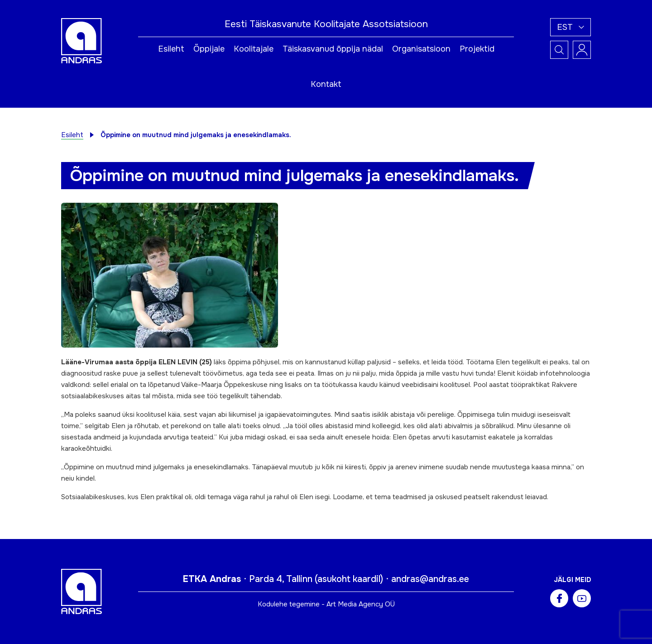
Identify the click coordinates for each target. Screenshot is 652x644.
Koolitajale (254, 49)
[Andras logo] (81, 40)
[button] (570, 27)
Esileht (171, 49)
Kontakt (326, 84)
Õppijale (209, 49)
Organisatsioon (421, 49)
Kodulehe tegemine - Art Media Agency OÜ (326, 604)
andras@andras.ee (430, 579)
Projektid (477, 49)
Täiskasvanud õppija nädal (333, 49)
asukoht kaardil (349, 579)
